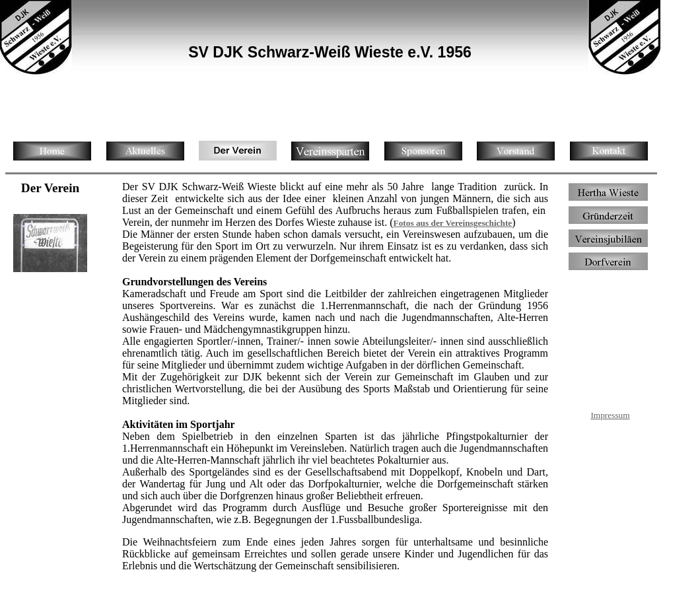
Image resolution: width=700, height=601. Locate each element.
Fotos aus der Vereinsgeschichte (452, 223)
